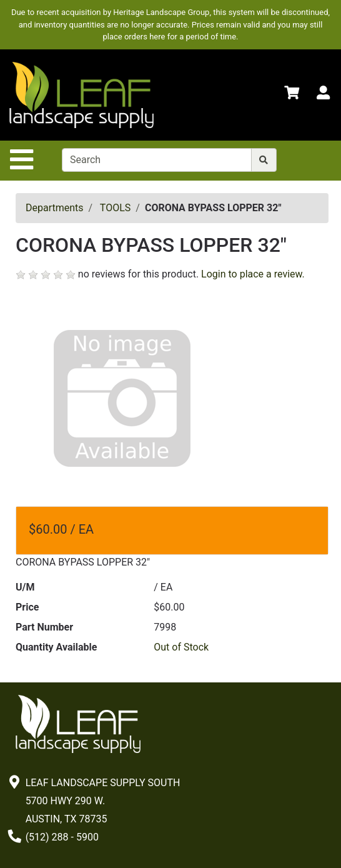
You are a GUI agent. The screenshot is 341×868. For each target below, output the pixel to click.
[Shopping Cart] (292, 95)
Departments (55, 208)
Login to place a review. (253, 274)
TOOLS (115, 208)
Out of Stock (181, 647)
